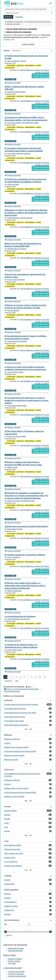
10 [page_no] (40, 677)
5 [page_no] (20, 677)
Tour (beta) (12, 963)
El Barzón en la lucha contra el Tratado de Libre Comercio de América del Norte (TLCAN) (25, 307)
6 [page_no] (24, 677)
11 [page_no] (45, 677)
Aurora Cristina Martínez (16, 280)
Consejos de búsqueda (16, 972)
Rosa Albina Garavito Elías (17, 406)
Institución (8, 700)
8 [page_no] (32, 677)
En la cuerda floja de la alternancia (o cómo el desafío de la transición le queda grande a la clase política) (27, 401)
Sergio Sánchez (13, 218)
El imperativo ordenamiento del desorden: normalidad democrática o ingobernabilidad (24, 150)
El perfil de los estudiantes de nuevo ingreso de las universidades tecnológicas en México (25, 181)
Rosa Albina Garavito (15, 529)
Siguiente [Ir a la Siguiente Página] (9, 681)
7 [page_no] (28, 677)
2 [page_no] (9, 677)
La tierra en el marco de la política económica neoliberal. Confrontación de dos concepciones (25, 368)
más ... (28, 729)
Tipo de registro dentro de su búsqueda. (21, 29)
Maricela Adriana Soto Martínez (19, 619)
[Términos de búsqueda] (28, 9)
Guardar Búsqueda (12, 691)
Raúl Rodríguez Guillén (30, 123)
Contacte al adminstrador (17, 976)
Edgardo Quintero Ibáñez (16, 92)
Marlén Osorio (12, 467)
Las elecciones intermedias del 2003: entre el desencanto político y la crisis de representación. (26, 119)
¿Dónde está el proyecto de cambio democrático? (26, 526)
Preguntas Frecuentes (16, 974)
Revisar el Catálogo (15, 959)
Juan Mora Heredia (14, 123)
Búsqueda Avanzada (15, 951)
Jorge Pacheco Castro (15, 372)
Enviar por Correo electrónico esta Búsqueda (22, 689)
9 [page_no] (36, 677)
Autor (6, 841)
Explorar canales (14, 961)
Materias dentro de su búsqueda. (18, 32)
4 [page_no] (17, 677)
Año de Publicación (12, 920)
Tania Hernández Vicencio (17, 61)
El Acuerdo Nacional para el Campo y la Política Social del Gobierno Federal (25, 337)
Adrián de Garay (13, 184)
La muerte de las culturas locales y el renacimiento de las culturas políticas (21, 646)
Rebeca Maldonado (14, 591)
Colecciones (9, 770)
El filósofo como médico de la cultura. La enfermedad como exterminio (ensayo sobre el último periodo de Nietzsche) (25, 586)
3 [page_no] (13, 677)
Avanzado (19, 17)
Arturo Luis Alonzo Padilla (16, 436)
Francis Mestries (13, 310)
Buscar (8, 17)
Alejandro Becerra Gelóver (17, 249)
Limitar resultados (28, 44)
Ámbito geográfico (11, 890)
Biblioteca (8, 735)
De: (6, 924)
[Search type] (28, 13)
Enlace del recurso (40, 75)
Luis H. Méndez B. (14, 557)
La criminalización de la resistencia (20, 616)
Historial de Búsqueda (16, 948)
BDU (6, 4)
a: (29, 924)
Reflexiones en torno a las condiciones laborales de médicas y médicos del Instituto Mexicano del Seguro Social (26, 213)
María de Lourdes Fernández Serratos (21, 501)
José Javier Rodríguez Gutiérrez (19, 154)
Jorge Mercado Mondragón (17, 341)
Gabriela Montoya (26, 218)
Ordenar (7, 51)
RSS (29, 687)
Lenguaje (8, 876)
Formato (8, 807)
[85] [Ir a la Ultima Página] (17, 681)
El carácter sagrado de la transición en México (25, 555)
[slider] (6, 932)
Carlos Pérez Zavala (15, 650)
